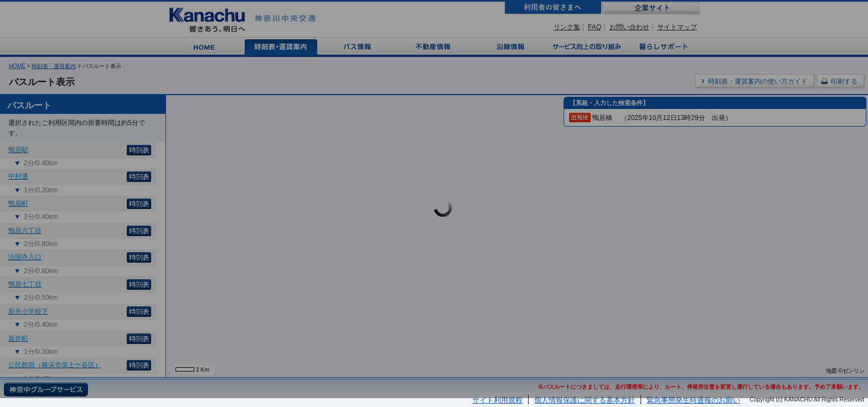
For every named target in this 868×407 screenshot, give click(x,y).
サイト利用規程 (497, 400)
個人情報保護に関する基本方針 (585, 400)
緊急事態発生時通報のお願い (693, 400)
